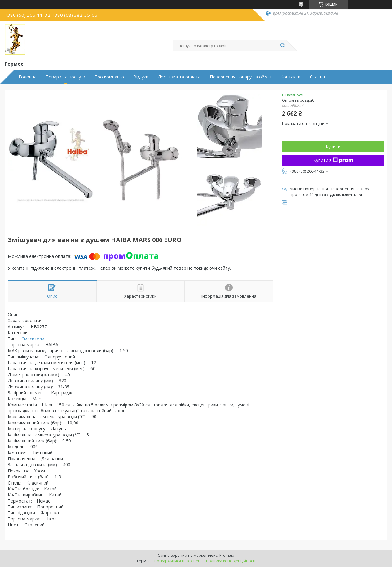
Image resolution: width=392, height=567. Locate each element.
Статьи (317, 77)
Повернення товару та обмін (240, 77)
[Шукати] (283, 46)
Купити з (333, 160)
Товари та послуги (66, 77)
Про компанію (109, 77)
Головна (28, 77)
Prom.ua (227, 555)
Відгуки (141, 77)
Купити (333, 146)
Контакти (291, 77)
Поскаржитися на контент (178, 561)
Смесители (33, 339)
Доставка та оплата (179, 77)
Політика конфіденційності (231, 561)
